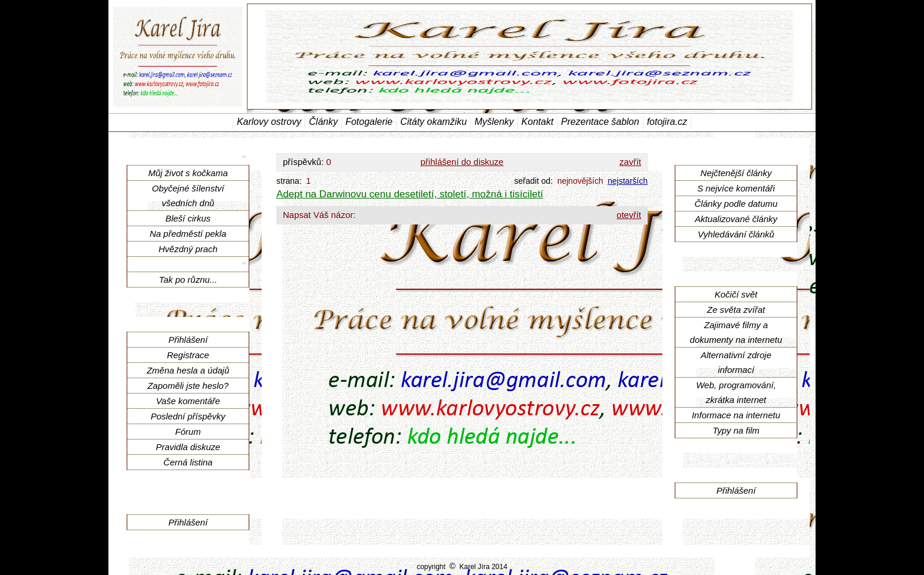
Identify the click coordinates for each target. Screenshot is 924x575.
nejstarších (628, 181)
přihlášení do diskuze (462, 162)
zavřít (630, 162)
